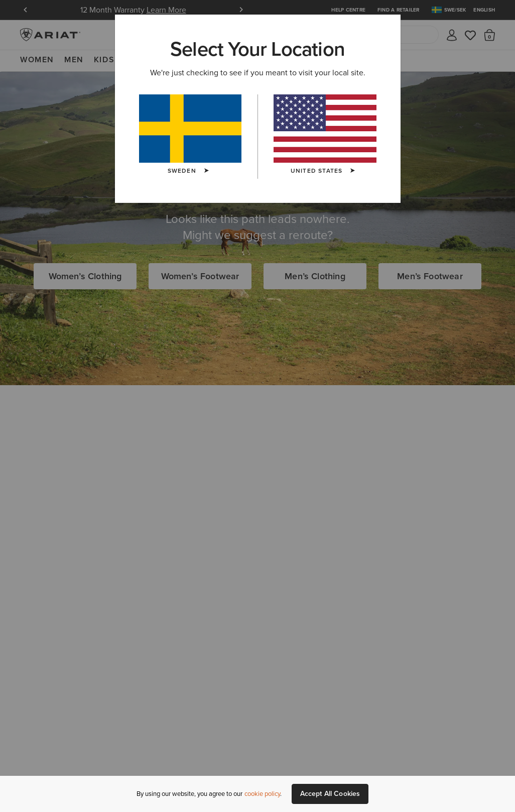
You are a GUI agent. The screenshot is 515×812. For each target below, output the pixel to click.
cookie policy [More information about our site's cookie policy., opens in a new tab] (262, 794)
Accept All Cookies (330, 794)
